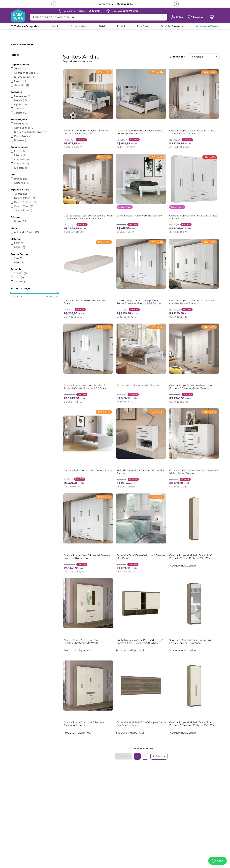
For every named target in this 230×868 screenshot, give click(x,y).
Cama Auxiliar (24, 126)
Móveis (20, 71)
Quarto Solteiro (26, 192)
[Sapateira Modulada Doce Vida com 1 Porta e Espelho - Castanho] (194, 603)
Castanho (22, 173)
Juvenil (20, 59)
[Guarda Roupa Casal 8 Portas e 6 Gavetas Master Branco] (194, 183)
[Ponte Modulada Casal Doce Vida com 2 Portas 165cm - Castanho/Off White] (141, 603)
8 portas (21, 95)
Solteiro (20, 263)
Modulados (23, 86)
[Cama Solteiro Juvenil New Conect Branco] (89, 436)
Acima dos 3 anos (27, 222)
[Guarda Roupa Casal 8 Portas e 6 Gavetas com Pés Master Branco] (194, 268)
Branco (21, 169)
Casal (19, 268)
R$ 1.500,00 (51, 287)
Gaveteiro (22, 75)
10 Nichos (21, 154)
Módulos (21, 114)
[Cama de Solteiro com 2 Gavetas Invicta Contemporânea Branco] (141, 99)
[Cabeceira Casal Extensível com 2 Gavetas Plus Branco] (141, 521)
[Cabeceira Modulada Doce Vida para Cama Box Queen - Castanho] (141, 685)
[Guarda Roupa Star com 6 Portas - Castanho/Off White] (89, 685)
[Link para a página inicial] (13, 35)
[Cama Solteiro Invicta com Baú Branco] (141, 183)
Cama (19, 99)
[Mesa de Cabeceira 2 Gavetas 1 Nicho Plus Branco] (141, 436)
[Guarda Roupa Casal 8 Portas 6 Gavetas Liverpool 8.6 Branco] (89, 521)
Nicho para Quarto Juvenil (31, 122)
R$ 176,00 (16, 287)
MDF (19, 233)
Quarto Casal (24, 196)
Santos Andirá (26, 35)
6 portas (21, 103)
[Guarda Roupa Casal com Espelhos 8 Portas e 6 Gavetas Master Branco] (194, 352)
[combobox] (99, 17)
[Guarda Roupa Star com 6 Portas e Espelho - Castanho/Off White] (89, 603)
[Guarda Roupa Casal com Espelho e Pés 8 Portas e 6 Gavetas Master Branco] (89, 183)
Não (19, 253)
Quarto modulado (27, 63)
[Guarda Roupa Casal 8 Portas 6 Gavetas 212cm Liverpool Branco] (194, 99)
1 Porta (20, 145)
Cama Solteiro (24, 118)
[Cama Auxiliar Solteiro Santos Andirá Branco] (89, 268)
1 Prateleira (22, 150)
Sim (19, 248)
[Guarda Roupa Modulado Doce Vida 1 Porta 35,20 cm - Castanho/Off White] (194, 521)
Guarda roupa (24, 67)
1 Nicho (20, 141)
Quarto (20, 184)
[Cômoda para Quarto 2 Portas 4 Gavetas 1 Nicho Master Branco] (194, 436)
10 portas (21, 158)
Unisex (20, 211)
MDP (20, 237)
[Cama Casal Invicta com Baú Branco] (141, 352)
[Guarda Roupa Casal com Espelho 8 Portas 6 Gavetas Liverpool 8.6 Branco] (141, 268)
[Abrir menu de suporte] (217, 861)
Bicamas (21, 130)
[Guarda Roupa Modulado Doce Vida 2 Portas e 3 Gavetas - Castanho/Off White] (194, 685)
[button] (34, 55)
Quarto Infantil (25, 188)
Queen (19, 272)
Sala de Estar (23, 200)
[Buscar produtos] (162, 17)
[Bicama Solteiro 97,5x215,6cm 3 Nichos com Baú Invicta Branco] (89, 99)
